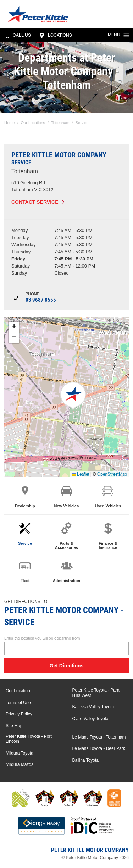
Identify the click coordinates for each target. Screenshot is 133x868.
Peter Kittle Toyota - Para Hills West (96, 693)
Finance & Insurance (108, 536)
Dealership (25, 496)
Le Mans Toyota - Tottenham (99, 737)
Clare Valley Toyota (90, 719)
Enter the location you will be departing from (66, 645)
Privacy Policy (19, 714)
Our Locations (33, 123)
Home (9, 123)
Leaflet (81, 474)
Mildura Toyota (20, 753)
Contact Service (35, 202)
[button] (73, 396)
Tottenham (60, 123)
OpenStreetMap (112, 474)
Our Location (18, 691)
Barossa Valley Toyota (93, 707)
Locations (55, 35)
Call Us (17, 35)
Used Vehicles (108, 496)
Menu (119, 34)
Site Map (14, 726)
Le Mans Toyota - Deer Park (99, 748)
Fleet (25, 571)
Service (82, 123)
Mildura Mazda (20, 764)
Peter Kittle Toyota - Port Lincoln (29, 739)
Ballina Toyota (86, 760)
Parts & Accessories (66, 536)
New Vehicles (67, 496)
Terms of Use (18, 703)
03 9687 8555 (41, 300)
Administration (67, 571)
